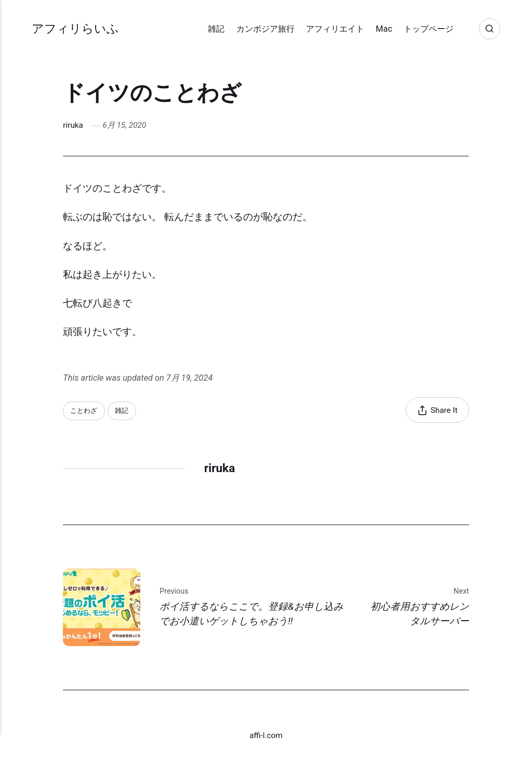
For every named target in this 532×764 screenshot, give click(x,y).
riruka (73, 125)
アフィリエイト (335, 29)
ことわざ (84, 411)
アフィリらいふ (75, 29)
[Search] (490, 29)
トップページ (429, 29)
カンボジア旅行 (265, 29)
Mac (384, 29)
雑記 (216, 29)
